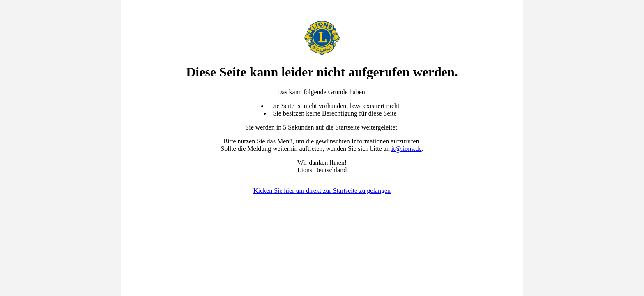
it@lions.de (407, 149)
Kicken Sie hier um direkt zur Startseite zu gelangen (322, 191)
